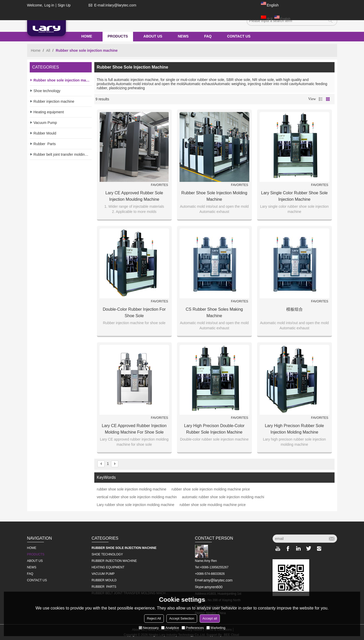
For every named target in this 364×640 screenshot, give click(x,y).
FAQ (208, 36)
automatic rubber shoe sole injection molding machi (223, 497)
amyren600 (213, 587)
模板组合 (295, 309)
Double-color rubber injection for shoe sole (134, 312)
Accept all (210, 618)
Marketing (216, 628)
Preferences (193, 628)
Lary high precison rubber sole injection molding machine (294, 429)
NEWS (183, 36)
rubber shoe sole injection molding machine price (211, 489)
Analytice (170, 628)
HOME (87, 36)
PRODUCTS (118, 36)
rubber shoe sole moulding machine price (213, 505)
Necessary (149, 628)
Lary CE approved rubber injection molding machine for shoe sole (134, 429)
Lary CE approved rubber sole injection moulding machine (134, 196)
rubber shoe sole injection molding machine (132, 489)
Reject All (154, 618)
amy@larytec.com (218, 580)
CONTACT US (239, 36)
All (48, 50)
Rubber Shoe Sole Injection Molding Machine (214, 196)
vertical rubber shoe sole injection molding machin (137, 497)
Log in (49, 5)
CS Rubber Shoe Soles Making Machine (214, 312)
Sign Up (64, 5)
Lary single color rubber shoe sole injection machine (295, 196)
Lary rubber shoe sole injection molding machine (136, 505)
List (321, 99)
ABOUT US (153, 36)
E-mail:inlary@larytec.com (111, 5)
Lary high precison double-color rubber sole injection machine (214, 429)
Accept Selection (182, 618)
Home (36, 50)
